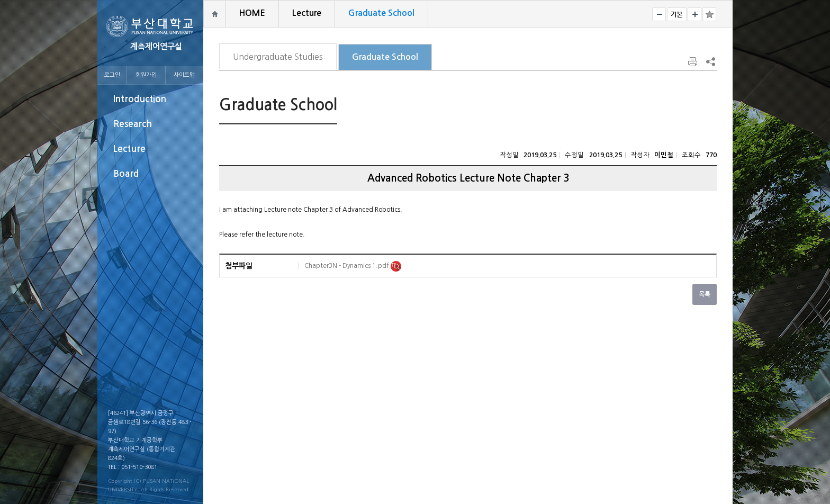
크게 (694, 14)
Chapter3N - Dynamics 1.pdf (348, 266)
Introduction (140, 99)
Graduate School (385, 57)
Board (126, 174)
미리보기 (396, 266)
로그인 (112, 75)
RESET (677, 14)
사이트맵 (184, 75)
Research (133, 124)
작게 (659, 14)
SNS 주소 (710, 61)
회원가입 (146, 75)
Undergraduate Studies (278, 57)
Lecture (129, 149)
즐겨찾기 (709, 14)
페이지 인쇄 (693, 62)
